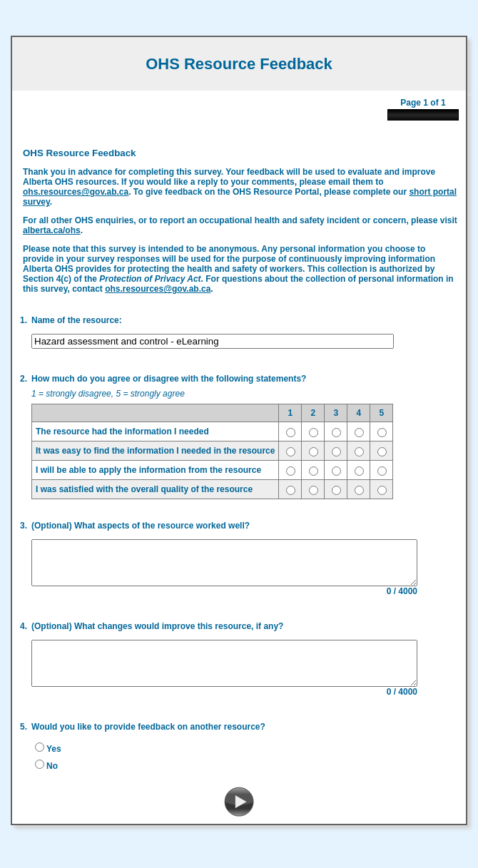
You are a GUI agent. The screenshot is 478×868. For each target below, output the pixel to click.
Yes (50, 756)
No (48, 773)
